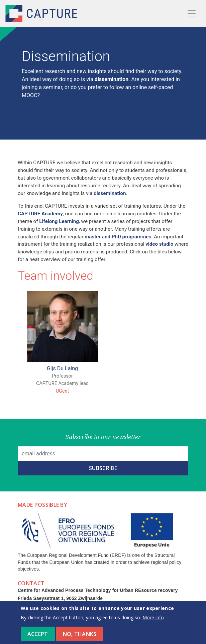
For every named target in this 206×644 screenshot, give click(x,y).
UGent (62, 391)
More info (153, 621)
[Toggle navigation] (192, 13)
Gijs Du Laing (62, 368)
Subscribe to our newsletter (103, 437)
